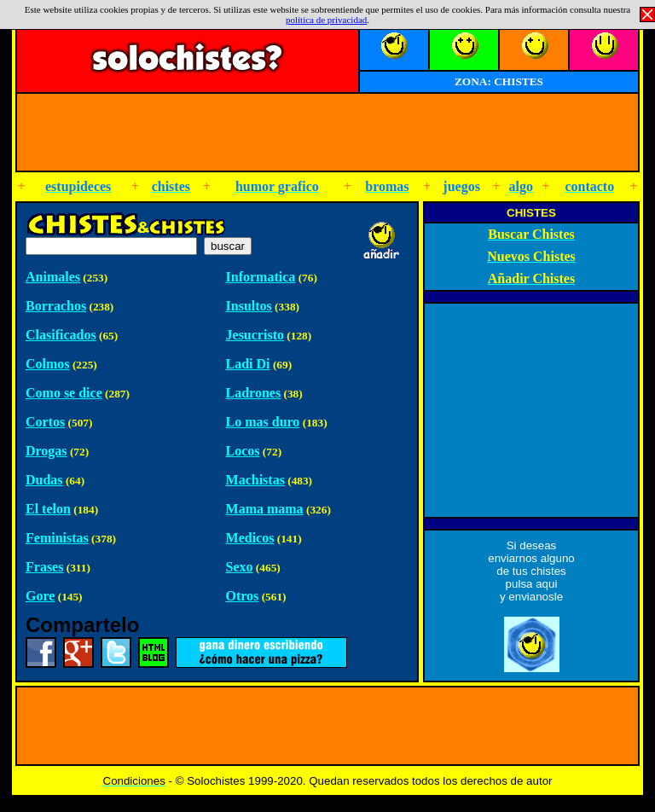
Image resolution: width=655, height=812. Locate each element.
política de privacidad (326, 20)
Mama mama (265, 509)
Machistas (255, 480)
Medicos (250, 538)
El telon (48, 509)
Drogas (46, 451)
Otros (243, 596)
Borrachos (56, 306)
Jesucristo (255, 335)
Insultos (249, 306)
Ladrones (254, 393)
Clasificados (61, 335)
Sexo (240, 567)
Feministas (57, 538)
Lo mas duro (263, 422)
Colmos (48, 364)
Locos (243, 451)
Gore (40, 596)
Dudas (44, 480)
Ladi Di (248, 364)
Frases (44, 567)
